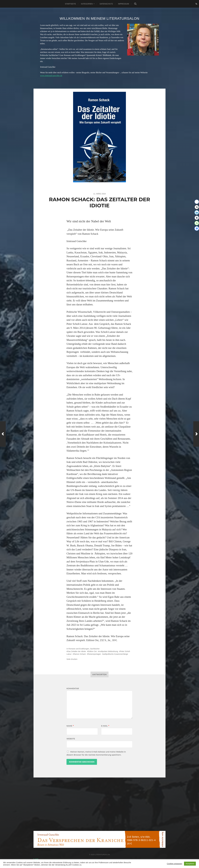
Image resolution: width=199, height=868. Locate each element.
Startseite (70, 4)
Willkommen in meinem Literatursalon (99, 18)
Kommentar (73, 689)
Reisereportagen (94, 654)
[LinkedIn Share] (197, 212)
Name (70, 726)
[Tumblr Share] (197, 218)
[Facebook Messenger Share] (197, 228)
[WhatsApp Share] (197, 223)
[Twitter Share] (197, 207)
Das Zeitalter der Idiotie (77, 651)
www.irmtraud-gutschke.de (51, 76)
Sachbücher (95, 649)
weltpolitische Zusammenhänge (115, 654)
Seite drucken (72, 659)
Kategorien (87, 4)
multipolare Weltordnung (108, 651)
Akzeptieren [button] (190, 864)
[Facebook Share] (197, 202)
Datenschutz (106, 4)
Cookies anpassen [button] (175, 864)
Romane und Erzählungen (79, 649)
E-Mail (105, 726)
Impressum (123, 4)
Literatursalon (102, 855)
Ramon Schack (80, 654)
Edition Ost (92, 651)
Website (71, 739)
